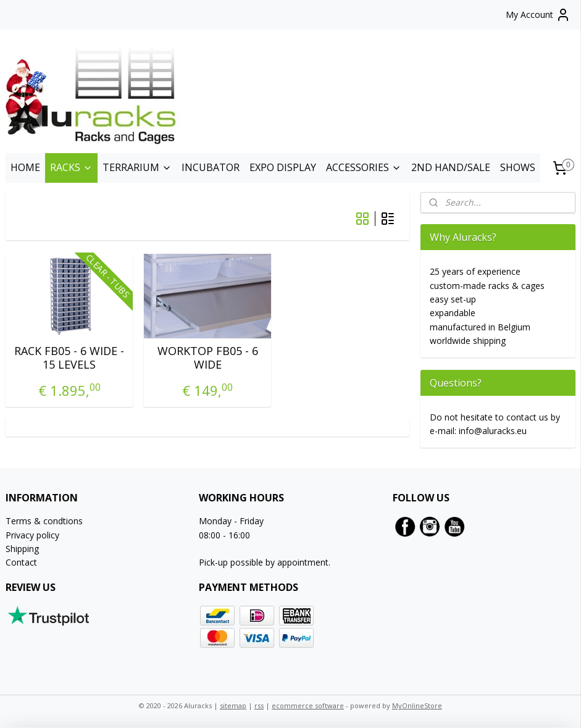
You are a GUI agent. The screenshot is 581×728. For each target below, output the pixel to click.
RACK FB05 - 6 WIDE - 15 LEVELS (69, 358)
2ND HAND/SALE (451, 167)
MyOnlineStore (417, 705)
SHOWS (518, 167)
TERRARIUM (137, 167)
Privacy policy (32, 535)
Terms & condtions (44, 521)
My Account (538, 15)
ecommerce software (308, 705)
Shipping (22, 549)
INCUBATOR (211, 167)
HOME (25, 167)
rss (259, 705)
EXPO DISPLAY (283, 167)
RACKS (71, 167)
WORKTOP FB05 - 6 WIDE (208, 358)
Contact (21, 562)
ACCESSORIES (364, 167)
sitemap (233, 705)
